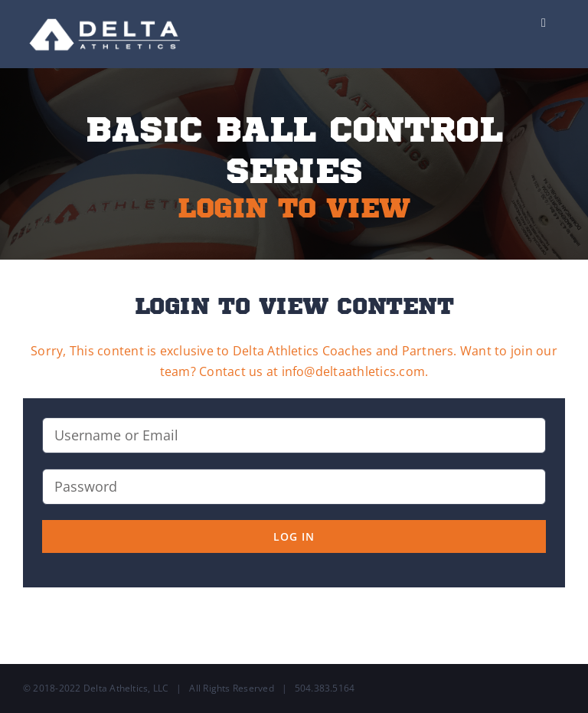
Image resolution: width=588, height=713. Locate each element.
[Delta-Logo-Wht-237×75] (106, 14)
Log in (294, 536)
